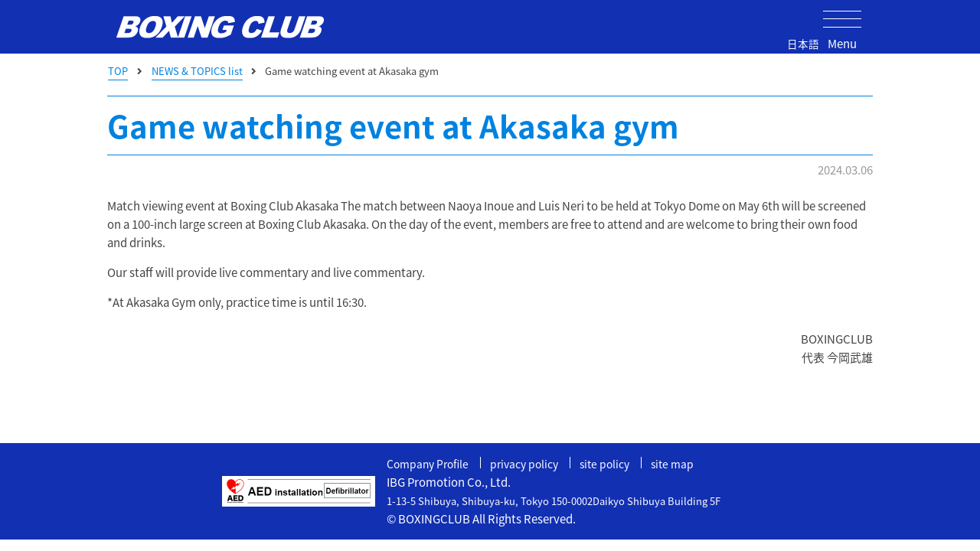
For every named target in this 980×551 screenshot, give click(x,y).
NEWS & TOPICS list (197, 71)
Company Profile (431, 463)
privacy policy (533, 463)
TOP (118, 71)
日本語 (803, 44)
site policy (618, 463)
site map (689, 463)
